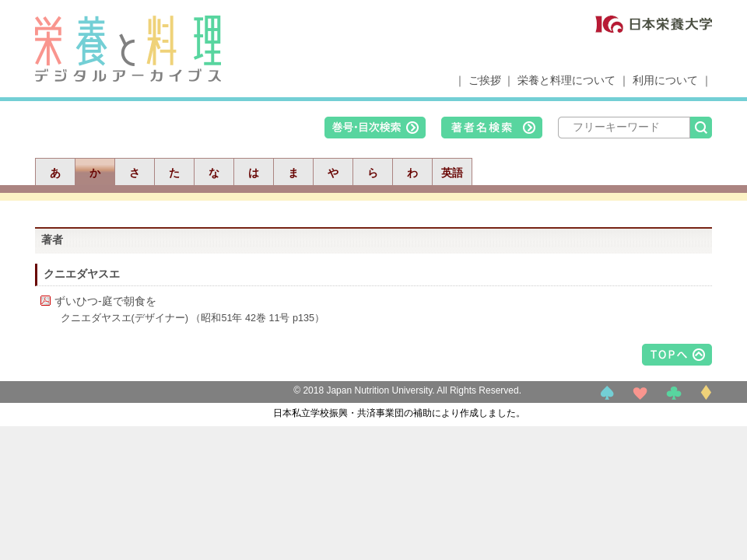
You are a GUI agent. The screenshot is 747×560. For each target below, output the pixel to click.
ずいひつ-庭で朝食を (105, 301)
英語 (452, 173)
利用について (665, 80)
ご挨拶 (485, 80)
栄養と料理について (566, 80)
